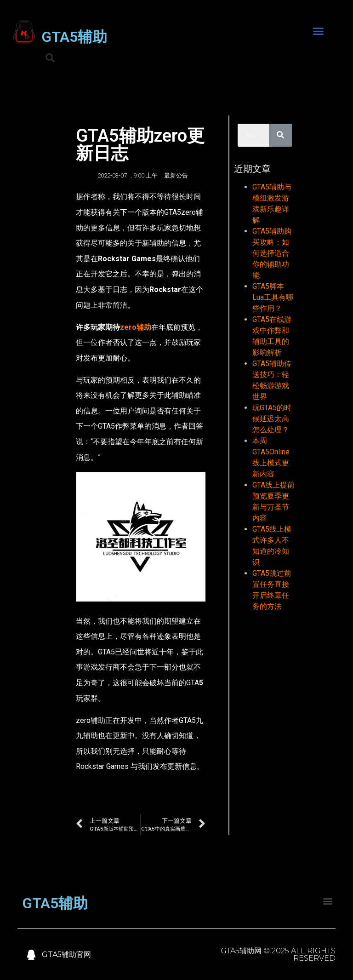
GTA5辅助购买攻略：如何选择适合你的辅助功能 (272, 253)
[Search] (280, 135)
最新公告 (176, 175)
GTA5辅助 (74, 37)
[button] (319, 31)
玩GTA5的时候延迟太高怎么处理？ (272, 419)
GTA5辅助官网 (66, 954)
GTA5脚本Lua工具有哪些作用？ (273, 297)
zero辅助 (136, 327)
